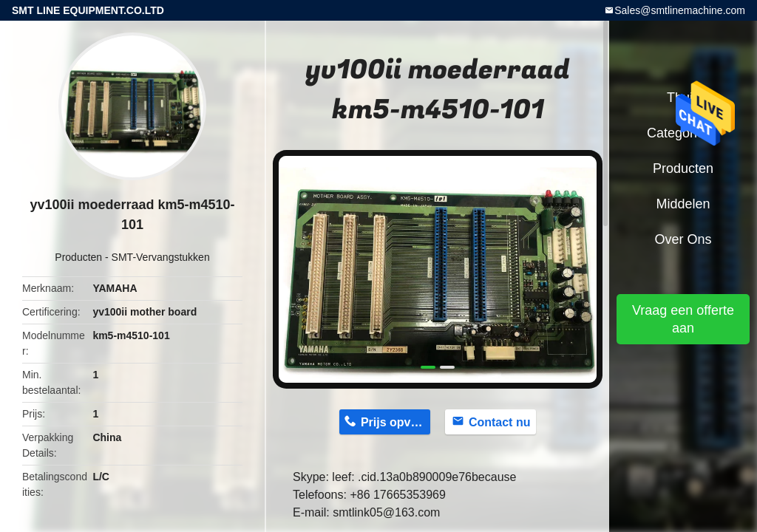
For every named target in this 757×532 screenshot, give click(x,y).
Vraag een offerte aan (683, 319)
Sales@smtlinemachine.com (680, 10)
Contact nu (500, 422)
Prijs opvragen (396, 422)
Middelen (683, 204)
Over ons (683, 239)
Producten (78, 257)
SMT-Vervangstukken (161, 257)
